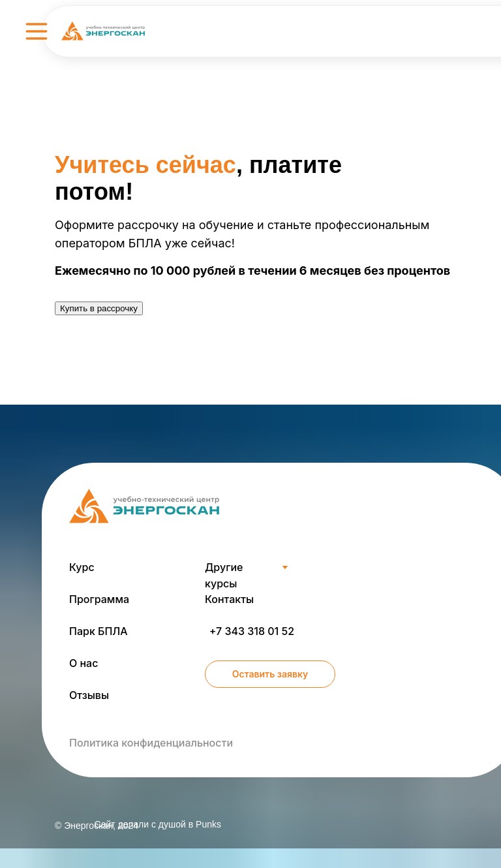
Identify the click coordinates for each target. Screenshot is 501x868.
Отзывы (89, 695)
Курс (82, 567)
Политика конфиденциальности (151, 743)
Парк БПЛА (99, 631)
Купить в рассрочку (99, 308)
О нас (83, 663)
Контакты (229, 599)
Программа (99, 599)
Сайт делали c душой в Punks (158, 824)
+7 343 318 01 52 (252, 631)
